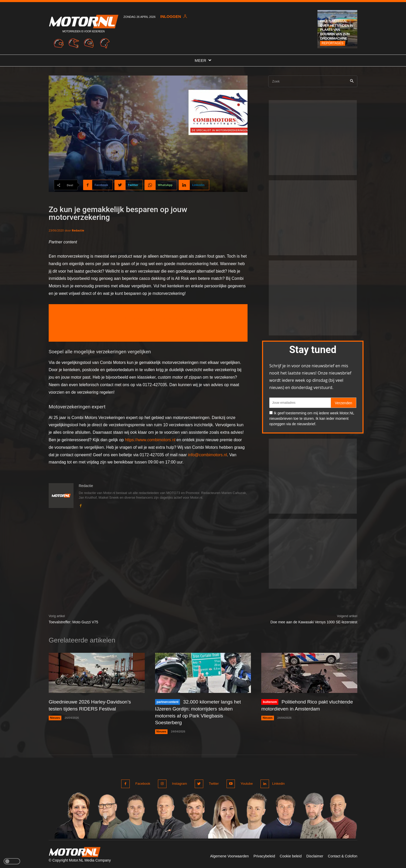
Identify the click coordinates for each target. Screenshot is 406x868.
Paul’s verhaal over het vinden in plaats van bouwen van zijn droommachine (336, 30)
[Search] (352, 81)
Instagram (179, 783)
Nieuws (55, 717)
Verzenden (343, 403)
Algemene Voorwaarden (229, 855)
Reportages (332, 43)
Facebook (143, 783)
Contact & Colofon (343, 855)
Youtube (244, 783)
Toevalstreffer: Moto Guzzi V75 (73, 622)
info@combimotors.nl (208, 455)
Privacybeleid (264, 855)
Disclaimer (315, 855)
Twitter (212, 783)
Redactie (78, 230)
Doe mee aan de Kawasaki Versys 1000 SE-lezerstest (314, 622)
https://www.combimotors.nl (150, 440)
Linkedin (278, 783)
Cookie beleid (291, 855)
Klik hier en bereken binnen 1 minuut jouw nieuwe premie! (148, 318)
